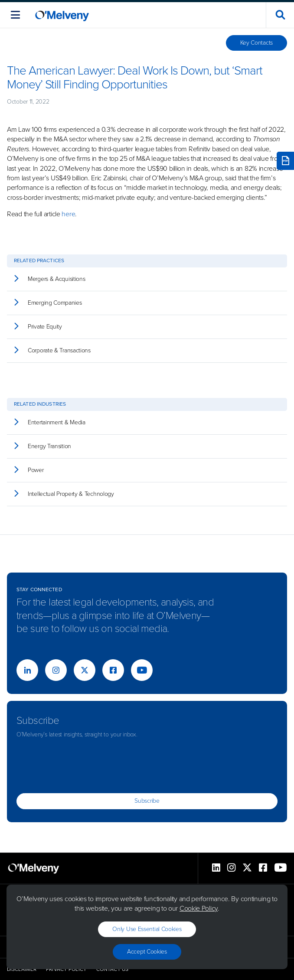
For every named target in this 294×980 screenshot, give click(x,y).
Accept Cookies (147, 952)
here (68, 214)
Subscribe (147, 801)
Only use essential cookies (147, 929)
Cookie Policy (199, 908)
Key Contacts (256, 43)
